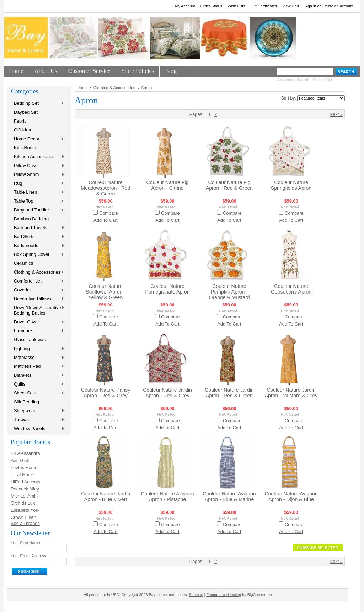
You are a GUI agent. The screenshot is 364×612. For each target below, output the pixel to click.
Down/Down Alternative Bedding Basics (38, 310)
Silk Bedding (26, 402)
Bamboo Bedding (31, 219)
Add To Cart (105, 220)
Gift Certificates (264, 6)
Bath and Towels (38, 228)
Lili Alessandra (25, 453)
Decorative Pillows (38, 299)
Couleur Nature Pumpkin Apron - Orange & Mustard (229, 292)
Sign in (310, 6)
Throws (38, 420)
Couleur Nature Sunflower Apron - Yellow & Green (106, 292)
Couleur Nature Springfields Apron (291, 185)
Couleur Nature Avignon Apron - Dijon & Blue (291, 496)
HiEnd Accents (25, 482)
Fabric (20, 121)
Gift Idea (22, 130)
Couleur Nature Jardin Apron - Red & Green (229, 393)
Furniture (38, 331)
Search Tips (323, 80)
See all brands (25, 523)
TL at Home (22, 475)
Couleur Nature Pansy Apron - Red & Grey (106, 393)
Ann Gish (20, 460)
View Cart (291, 6)
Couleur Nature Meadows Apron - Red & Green (105, 188)
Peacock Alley (25, 489)
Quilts (38, 384)
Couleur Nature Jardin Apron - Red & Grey (167, 393)
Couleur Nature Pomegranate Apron (167, 289)
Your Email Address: (29, 556)
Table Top (38, 201)
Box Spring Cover (38, 255)
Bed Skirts (38, 237)
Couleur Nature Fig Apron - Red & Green (229, 185)
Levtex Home (24, 468)
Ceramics (23, 263)
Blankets (38, 375)
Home (82, 88)
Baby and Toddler (38, 210)
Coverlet (38, 290)
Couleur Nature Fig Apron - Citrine (168, 185)
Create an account (338, 6)
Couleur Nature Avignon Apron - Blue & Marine (229, 496)
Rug (38, 184)
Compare (109, 213)
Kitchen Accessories (38, 157)
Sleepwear (38, 411)
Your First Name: (26, 543)
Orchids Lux (23, 503)
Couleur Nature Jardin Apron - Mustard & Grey (291, 393)
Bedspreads (38, 246)
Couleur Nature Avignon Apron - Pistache (167, 496)
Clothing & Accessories (38, 272)
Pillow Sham (38, 175)
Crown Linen (23, 517)
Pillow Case (38, 166)
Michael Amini (25, 496)
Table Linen (38, 192)
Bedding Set (38, 104)
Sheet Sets (38, 393)
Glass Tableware (31, 340)
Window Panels (38, 429)
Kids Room (25, 148)
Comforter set (38, 281)
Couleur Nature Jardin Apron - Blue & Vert (106, 496)
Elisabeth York (25, 510)
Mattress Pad (38, 367)
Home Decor (38, 139)
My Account (185, 6)
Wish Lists (236, 6)
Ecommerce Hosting (224, 595)
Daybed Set (26, 112)
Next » (336, 114)
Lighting (38, 349)
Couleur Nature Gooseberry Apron (291, 289)
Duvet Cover (38, 322)
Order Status (212, 6)
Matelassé (38, 358)
